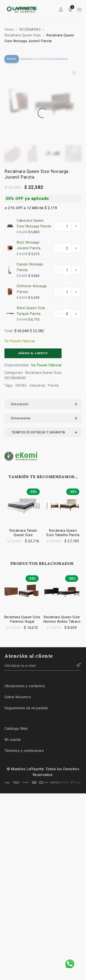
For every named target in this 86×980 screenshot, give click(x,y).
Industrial (37, 385)
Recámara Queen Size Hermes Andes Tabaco (62, 619)
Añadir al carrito (33, 353)
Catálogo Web (16, 729)
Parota (53, 385)
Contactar (76, 665)
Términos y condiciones (24, 751)
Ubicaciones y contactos (25, 686)
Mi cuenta (13, 740)
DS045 (21, 385)
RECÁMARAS (30, 29)
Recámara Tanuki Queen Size (23, 533)
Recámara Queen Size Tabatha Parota (63, 533)
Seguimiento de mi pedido (26, 708)
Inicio (9, 29)
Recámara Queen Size (23, 35)
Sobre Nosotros (18, 697)
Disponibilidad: (17, 365)
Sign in (61, 10)
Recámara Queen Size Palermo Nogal (22, 619)
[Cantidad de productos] (67, 226)
